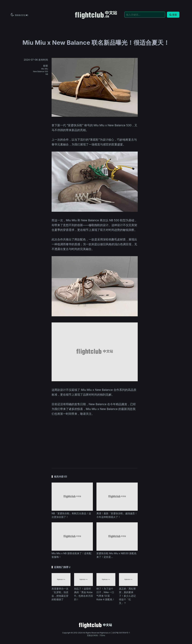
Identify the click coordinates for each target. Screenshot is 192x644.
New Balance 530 (40, 71)
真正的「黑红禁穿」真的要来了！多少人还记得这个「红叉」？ (127, 596)
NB (47, 74)
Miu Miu (45, 69)
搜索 (173, 15)
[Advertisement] (95, 440)
